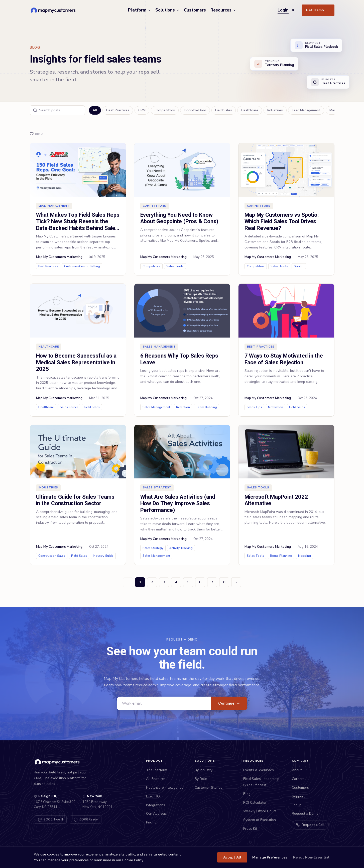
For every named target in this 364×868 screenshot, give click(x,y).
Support (298, 796)
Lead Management (306, 110)
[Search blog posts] (57, 110)
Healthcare (250, 110)
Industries (275, 110)
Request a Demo (305, 814)
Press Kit (250, 829)
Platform (139, 10)
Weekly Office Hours (260, 811)
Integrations (156, 805)
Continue (229, 703)
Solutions (167, 10)
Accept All (232, 857)
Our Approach (157, 814)
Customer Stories (208, 788)
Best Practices (118, 110)
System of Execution (260, 820)
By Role (201, 779)
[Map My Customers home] (54, 10)
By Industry (204, 770)
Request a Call (310, 825)
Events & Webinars (259, 770)
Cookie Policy (133, 860)
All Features (156, 779)
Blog (247, 794)
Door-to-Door (195, 110)
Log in (297, 805)
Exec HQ (153, 796)
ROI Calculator (255, 803)
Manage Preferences (270, 857)
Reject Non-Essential (311, 857)
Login (286, 10)
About (297, 770)
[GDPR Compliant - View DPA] (86, 820)
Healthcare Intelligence (165, 788)
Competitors (165, 110)
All (95, 110)
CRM (142, 110)
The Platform (157, 770)
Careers (298, 779)
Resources (223, 10)
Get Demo (318, 10)
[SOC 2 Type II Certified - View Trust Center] (50, 820)
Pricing (151, 822)
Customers (195, 10)
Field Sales (224, 110)
